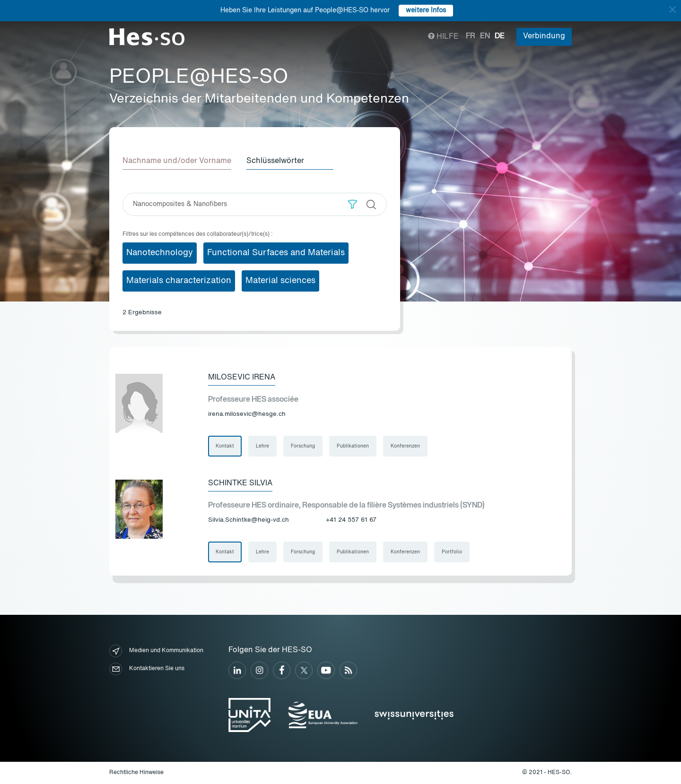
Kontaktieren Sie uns (147, 669)
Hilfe (443, 37)
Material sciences (280, 281)
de (500, 36)
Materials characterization (179, 281)
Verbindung (544, 36)
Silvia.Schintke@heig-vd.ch (249, 520)
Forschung (303, 446)
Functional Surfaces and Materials (276, 253)
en (485, 36)
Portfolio (452, 552)
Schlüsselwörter (275, 161)
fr (471, 36)
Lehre (262, 446)
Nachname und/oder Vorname (177, 161)
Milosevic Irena (242, 378)
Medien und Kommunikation (156, 651)
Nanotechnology (160, 253)
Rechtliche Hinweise (136, 773)
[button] (353, 204)
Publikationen (353, 446)
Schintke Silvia (240, 483)
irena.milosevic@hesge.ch (247, 414)
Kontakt (225, 446)
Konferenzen (405, 446)
